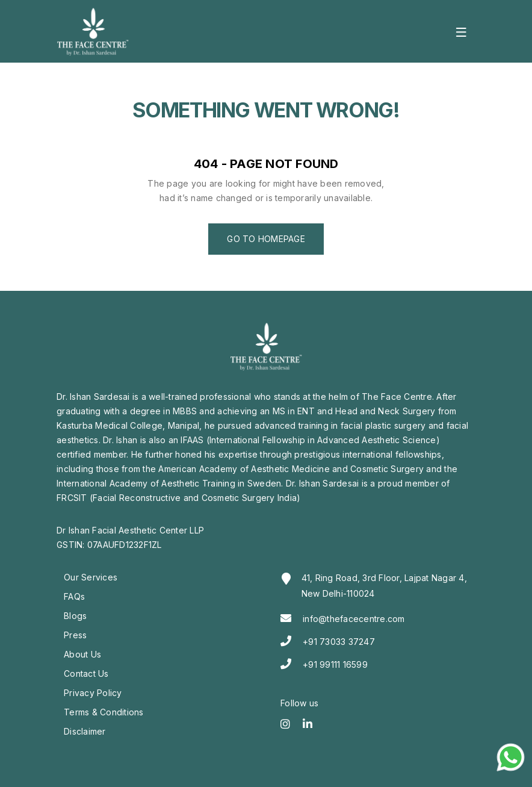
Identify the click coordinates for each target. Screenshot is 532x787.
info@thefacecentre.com (354, 619)
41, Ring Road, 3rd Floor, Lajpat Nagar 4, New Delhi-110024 (384, 586)
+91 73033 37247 (339, 642)
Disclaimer (85, 731)
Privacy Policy (93, 693)
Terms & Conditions (104, 712)
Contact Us (86, 673)
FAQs (74, 596)
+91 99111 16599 (335, 664)
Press (75, 635)
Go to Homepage (266, 239)
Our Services (91, 577)
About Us (82, 654)
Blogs (75, 616)
